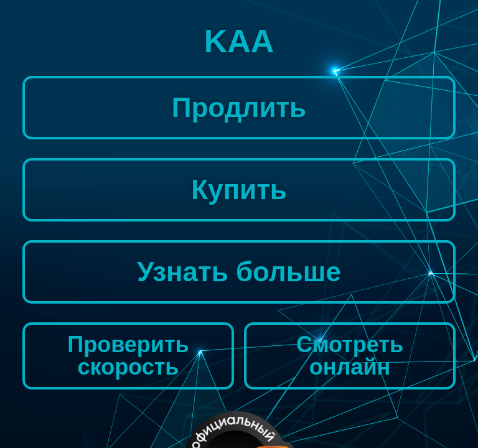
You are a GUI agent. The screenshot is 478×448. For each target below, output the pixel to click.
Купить (239, 189)
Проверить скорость (128, 356)
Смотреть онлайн (350, 356)
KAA (239, 41)
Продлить (239, 107)
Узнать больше (239, 272)
